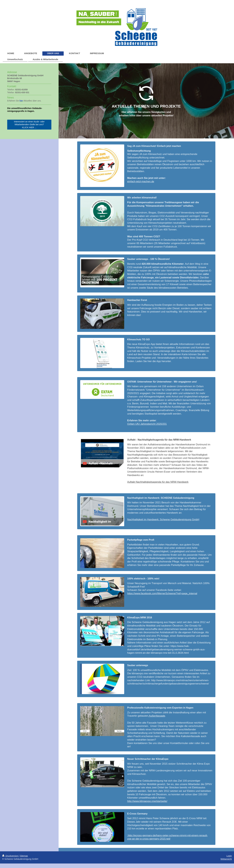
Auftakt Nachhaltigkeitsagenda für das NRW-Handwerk (158, 482)
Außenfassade (157, 716)
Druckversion (11, 856)
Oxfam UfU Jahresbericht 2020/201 (147, 424)
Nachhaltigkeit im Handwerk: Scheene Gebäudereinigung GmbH (163, 520)
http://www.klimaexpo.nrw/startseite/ (147, 801)
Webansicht (226, 859)
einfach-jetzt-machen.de (141, 181)
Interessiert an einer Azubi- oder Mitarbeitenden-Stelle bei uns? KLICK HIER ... (29, 125)
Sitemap (24, 856)
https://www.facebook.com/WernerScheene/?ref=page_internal (162, 593)
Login (229, 856)
